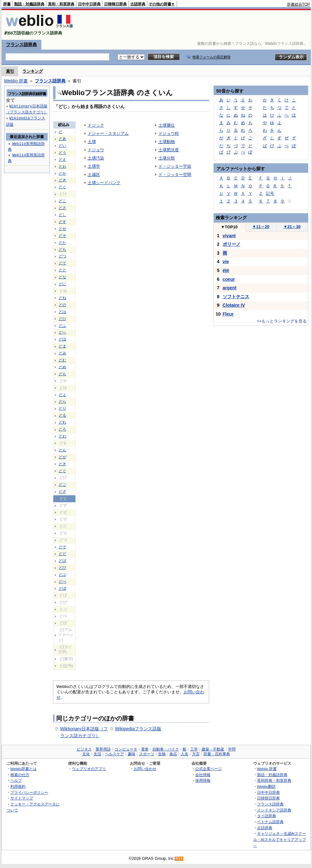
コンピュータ (126, 749)
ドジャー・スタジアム (108, 133)
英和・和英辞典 (61, 4)
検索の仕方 (20, 775)
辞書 (7, 4)
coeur (229, 279)
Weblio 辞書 (16, 81)
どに (62, 284)
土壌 (92, 142)
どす (62, 222)
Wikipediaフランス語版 (138, 729)
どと (62, 270)
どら (62, 401)
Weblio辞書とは (24, 769)
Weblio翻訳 (266, 786)
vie (226, 262)
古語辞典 (138, 4)
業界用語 (103, 749)
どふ (62, 326)
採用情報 (203, 780)
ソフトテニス (236, 297)
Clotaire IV (234, 305)
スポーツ (147, 754)
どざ (62, 491)
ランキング (33, 71)
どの (62, 305)
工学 (194, 749)
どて (62, 263)
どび (62, 568)
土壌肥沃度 (169, 150)
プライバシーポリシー (29, 792)
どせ (62, 229)
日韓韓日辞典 (115, 4)
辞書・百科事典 (217, 754)
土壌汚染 (96, 158)
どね (62, 298)
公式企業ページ (209, 769)
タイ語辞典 (267, 816)
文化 (86, 754)
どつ (62, 256)
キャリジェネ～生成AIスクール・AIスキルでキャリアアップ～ (280, 839)
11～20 (261, 227)
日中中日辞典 (89, 4)
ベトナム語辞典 (270, 822)
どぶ (62, 575)
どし (62, 215)
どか (62, 173)
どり (62, 408)
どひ (62, 319)
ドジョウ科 (169, 133)
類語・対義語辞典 (29, 4)
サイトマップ (22, 798)
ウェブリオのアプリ (89, 769)
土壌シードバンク (104, 183)
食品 (173, 754)
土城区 (94, 175)
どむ (62, 360)
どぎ (62, 464)
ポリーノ (232, 244)
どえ (62, 160)
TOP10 (229, 227)
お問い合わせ (145, 769)
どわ (62, 436)
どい (62, 146)
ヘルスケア (115, 754)
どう (62, 153)
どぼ (62, 588)
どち (62, 250)
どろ (62, 429)
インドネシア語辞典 (274, 810)
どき (62, 180)
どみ (62, 353)
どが (62, 457)
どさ (62, 208)
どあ (62, 139)
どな (62, 277)
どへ (62, 332)
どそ (62, 236)
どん (62, 450)
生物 (162, 754)
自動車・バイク (166, 749)
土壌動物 (167, 142)
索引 (10, 71)
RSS (179, 859)
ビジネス (84, 749)
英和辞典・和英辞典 (274, 780)
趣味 (132, 754)
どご (62, 485)
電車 (145, 749)
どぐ (62, 471)
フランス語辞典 (21, 45)
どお (62, 166)
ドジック (96, 125)
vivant (229, 236)
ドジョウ (96, 150)
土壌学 (94, 166)
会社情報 (203, 775)
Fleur (228, 314)
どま (62, 346)
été (226, 270)
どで (62, 547)
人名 (185, 754)
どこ (62, 201)
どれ (62, 422)
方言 (196, 754)
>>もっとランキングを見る (282, 321)
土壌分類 (167, 158)
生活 (97, 754)
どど (62, 554)
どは (62, 312)
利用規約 (18, 786)
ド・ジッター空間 (175, 175)
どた (62, 243)
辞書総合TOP (299, 4)
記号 (270, 193)
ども (62, 374)
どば (62, 561)
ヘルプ (16, 780)
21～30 (292, 227)
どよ (62, 395)
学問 (232, 749)
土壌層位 (167, 125)
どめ (62, 367)
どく (62, 187)
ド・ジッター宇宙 (175, 166)
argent (230, 288)
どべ (62, 582)
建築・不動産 (213, 749)
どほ (62, 339)
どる (62, 415)
